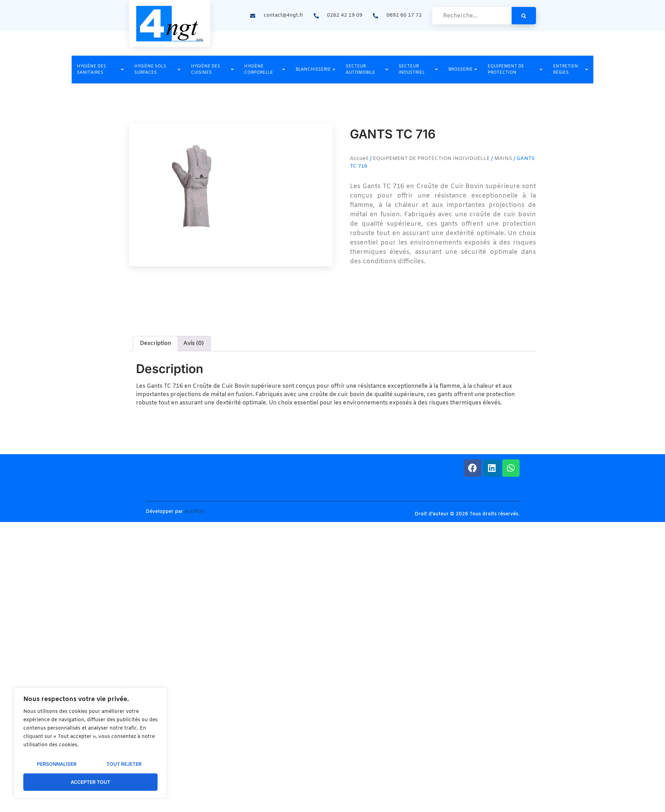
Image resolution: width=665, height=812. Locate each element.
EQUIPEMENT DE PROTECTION (515, 70)
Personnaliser (57, 765)
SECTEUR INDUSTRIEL (418, 70)
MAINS (503, 159)
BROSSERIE (463, 70)
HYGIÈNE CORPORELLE (265, 70)
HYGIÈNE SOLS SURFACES (157, 70)
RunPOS (194, 512)
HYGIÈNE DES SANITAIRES (100, 70)
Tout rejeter (124, 765)
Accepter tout (91, 782)
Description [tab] (155, 343)
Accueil (359, 159)
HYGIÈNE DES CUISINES (212, 70)
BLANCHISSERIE (315, 70)
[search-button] (524, 16)
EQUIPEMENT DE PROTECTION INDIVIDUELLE (431, 159)
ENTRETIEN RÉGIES (571, 70)
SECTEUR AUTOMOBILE (367, 70)
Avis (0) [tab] (194, 343)
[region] (90, 743)
